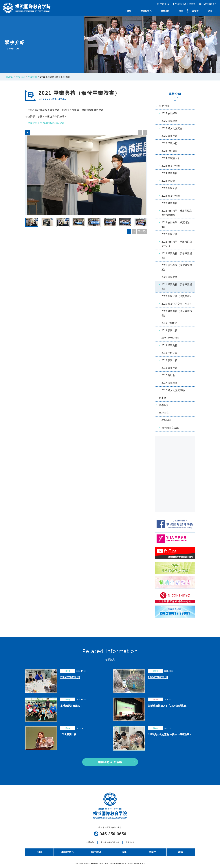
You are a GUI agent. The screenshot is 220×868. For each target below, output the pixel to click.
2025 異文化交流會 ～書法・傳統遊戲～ (170, 734)
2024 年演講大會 (171, 158)
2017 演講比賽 (169, 383)
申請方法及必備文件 (185, 4)
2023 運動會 (168, 181)
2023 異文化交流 (171, 196)
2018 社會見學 (169, 353)
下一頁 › (142, 231)
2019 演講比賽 (169, 330)
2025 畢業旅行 (169, 143)
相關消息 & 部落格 (110, 762)
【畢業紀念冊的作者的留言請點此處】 (46, 123)
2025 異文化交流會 (172, 128)
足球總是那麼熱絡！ (71, 706)
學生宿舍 (166, 420)
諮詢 (210, 11)
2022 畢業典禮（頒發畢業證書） (177, 256)
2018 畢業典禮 (169, 368)
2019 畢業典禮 (169, 345)
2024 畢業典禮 (169, 173)
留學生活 (164, 405)
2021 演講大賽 (169, 277)
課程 (181, 11)
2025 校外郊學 (169, 113)
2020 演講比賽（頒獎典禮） (177, 296)
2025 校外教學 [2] (70, 677)
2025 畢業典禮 (169, 136)
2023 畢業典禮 (169, 203)
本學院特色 (146, 11)
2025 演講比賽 (169, 121)
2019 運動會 (169, 323)
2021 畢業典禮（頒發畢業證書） (177, 287)
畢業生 (195, 11)
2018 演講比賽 (169, 360)
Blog (68, 671)
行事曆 (163, 398)
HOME (128, 11)
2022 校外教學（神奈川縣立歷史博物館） (177, 213)
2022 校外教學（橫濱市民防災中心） (177, 244)
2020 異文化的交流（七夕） (177, 304)
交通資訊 (164, 4)
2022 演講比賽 (169, 234)
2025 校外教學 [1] (158, 677)
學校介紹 (165, 11)
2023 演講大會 (169, 188)
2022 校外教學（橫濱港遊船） (176, 225)
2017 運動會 (168, 375)
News (155, 699)
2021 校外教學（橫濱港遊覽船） (177, 267)
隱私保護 (130, 842)
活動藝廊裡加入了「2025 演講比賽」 (168, 706)
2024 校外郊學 (169, 151)
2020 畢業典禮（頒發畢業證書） (177, 313)
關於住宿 (164, 413)
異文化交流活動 (170, 338)
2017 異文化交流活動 (173, 390)
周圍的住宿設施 (170, 428)
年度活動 (32, 77)
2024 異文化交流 (171, 166)
